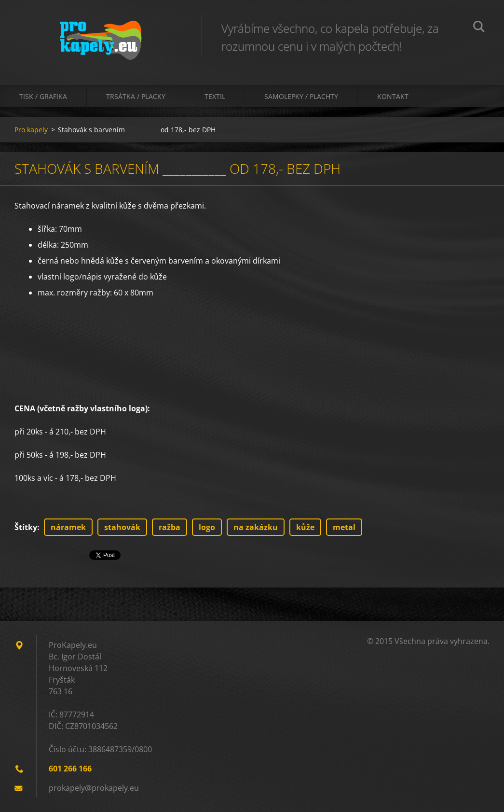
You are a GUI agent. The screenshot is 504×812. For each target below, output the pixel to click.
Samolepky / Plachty (301, 96)
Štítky (26, 527)
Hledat (479, 28)
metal (344, 527)
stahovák (122, 527)
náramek (68, 527)
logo (207, 527)
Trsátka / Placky (136, 96)
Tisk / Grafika (43, 96)
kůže (305, 527)
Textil (215, 96)
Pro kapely (31, 130)
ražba (170, 527)
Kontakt (393, 96)
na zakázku (256, 527)
